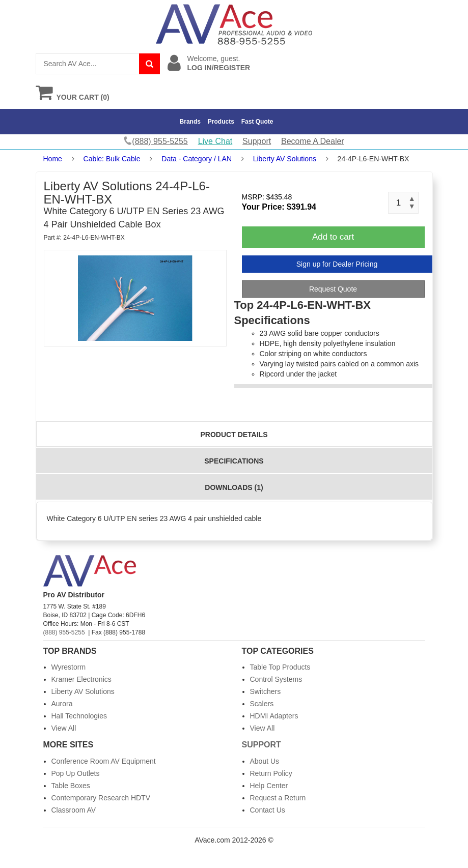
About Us (265, 761)
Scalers (262, 704)
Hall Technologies (79, 716)
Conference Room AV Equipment (104, 761)
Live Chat (215, 141)
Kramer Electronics (81, 679)
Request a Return (278, 798)
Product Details (234, 435)
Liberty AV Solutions (285, 159)
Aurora (62, 704)
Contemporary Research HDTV (101, 798)
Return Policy (271, 773)
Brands (190, 122)
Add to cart (333, 237)
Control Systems (276, 679)
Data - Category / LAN (197, 159)
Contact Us (268, 810)
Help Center (269, 786)
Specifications (234, 461)
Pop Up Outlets (76, 773)
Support (257, 141)
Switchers (266, 691)
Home (53, 159)
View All (64, 728)
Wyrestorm (69, 667)
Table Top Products (280, 667)
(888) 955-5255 (64, 632)
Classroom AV (74, 810)
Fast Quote (257, 122)
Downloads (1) (234, 487)
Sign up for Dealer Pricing (337, 264)
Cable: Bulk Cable (112, 159)
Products (221, 122)
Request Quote (333, 289)
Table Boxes (71, 786)
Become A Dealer (313, 141)
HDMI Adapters (274, 716)
